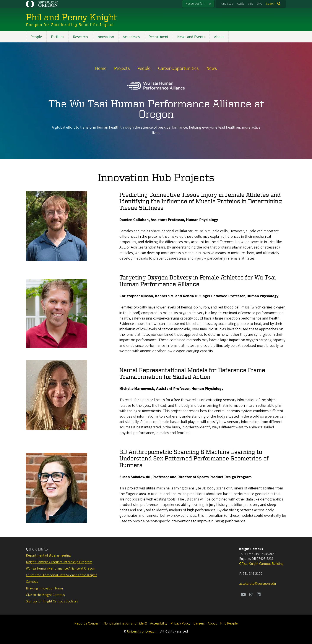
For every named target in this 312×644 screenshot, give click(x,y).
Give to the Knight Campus (45, 595)
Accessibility (159, 623)
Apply (240, 4)
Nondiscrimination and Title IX (125, 623)
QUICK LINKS (37, 549)
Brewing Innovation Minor (45, 588)
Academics (131, 37)
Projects (122, 69)
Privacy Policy (180, 623)
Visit (250, 4)
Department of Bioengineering (48, 555)
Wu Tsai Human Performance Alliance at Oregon (61, 568)
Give (260, 4)
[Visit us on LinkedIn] (259, 595)
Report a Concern (87, 623)
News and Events (191, 37)
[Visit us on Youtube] (243, 595)
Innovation (105, 37)
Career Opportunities (178, 69)
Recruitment (158, 37)
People (36, 37)
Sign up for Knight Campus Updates (52, 601)
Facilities (58, 37)
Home (101, 69)
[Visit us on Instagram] (251, 595)
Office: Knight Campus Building (261, 564)
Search (271, 4)
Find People (229, 623)
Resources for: (195, 4)
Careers (199, 623)
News (212, 69)
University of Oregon (142, 631)
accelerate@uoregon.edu (258, 584)
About (219, 37)
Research (80, 37)
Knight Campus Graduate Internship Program (59, 562)
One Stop (227, 4)
